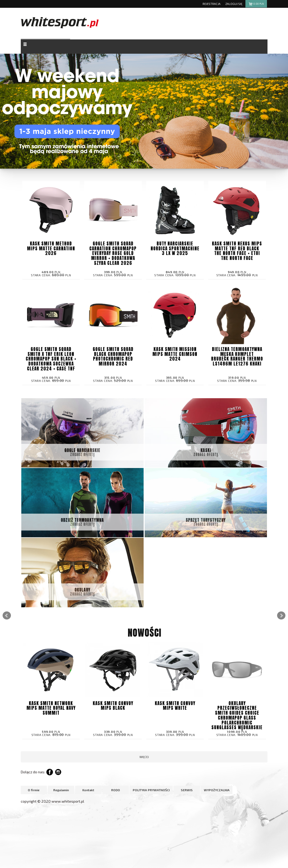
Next (281, 616)
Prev (7, 616)
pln (256, 5)
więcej (144, 757)
